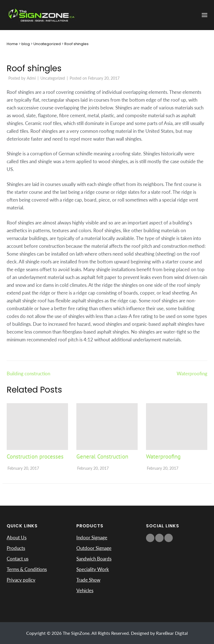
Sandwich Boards (94, 559)
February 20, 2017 (23, 468)
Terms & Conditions (27, 569)
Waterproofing (192, 374)
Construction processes (35, 456)
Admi (31, 78)
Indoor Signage (92, 538)
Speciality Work (93, 569)
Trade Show (88, 580)
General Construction (102, 456)
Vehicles (85, 590)
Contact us (18, 559)
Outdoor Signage (94, 548)
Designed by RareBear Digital (159, 633)
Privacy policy (21, 580)
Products (16, 548)
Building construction (28, 374)
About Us (17, 538)
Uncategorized (53, 78)
